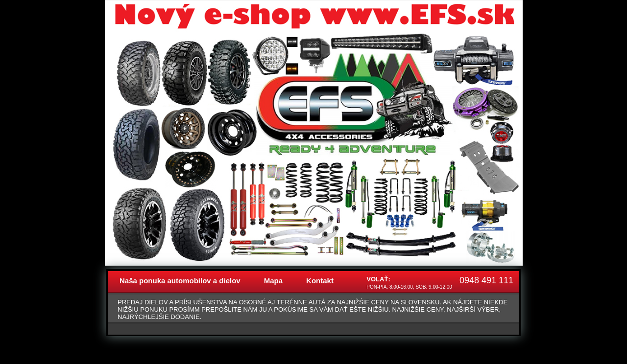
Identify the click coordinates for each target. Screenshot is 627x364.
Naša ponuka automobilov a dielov (180, 281)
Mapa (273, 281)
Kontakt (320, 281)
